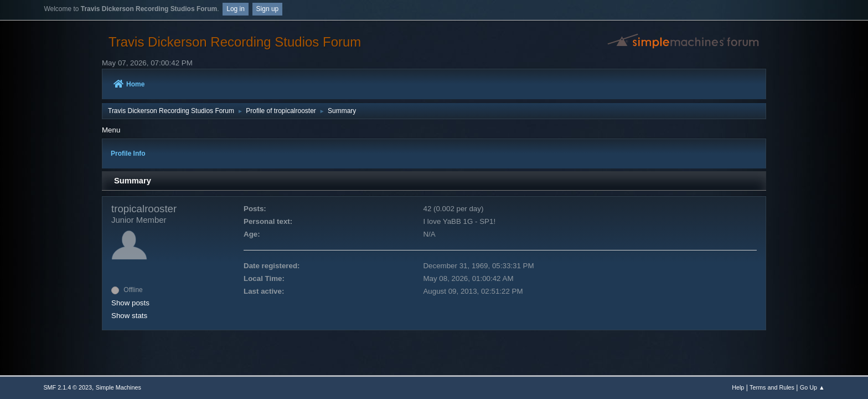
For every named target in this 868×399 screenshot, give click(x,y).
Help (738, 387)
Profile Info (128, 154)
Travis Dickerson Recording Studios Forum (235, 42)
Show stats (129, 316)
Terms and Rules (772, 387)
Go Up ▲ (812, 387)
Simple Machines (118, 387)
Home (129, 84)
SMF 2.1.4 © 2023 (68, 387)
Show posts (130, 303)
